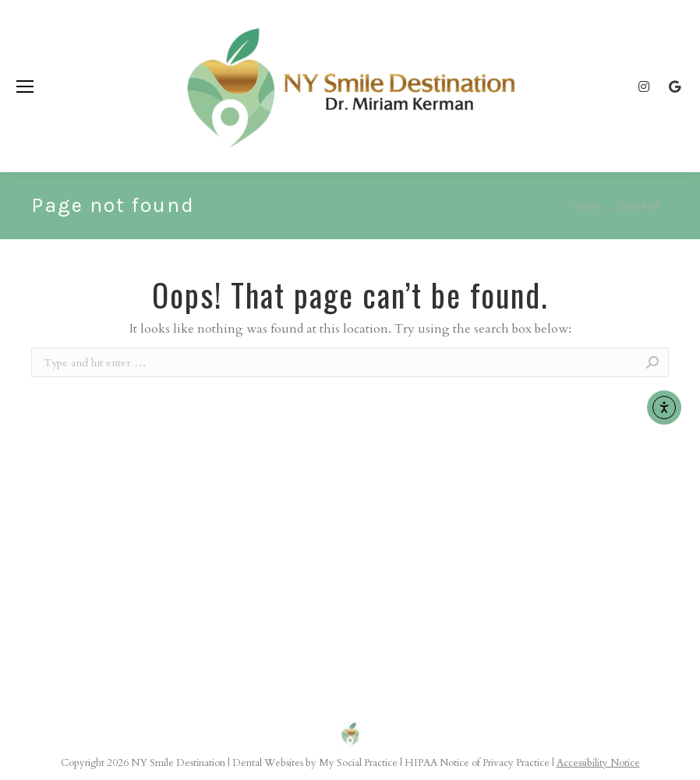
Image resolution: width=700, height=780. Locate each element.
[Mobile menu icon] (25, 86)
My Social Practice (357, 763)
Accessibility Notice (598, 763)
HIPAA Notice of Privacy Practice (477, 763)
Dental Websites (268, 763)
